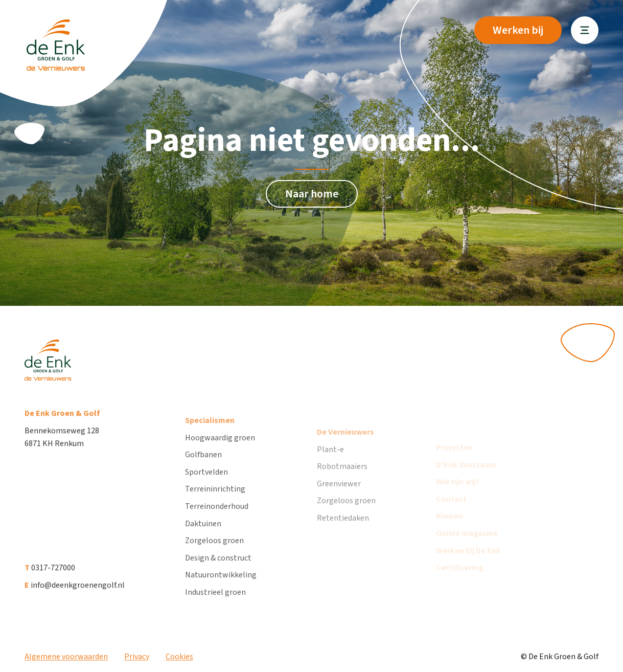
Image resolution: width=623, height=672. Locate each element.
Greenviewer (339, 497)
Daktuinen (203, 533)
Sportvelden (206, 481)
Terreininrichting (215, 499)
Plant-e (330, 462)
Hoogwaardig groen (220, 447)
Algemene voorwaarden (66, 661)
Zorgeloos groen (214, 550)
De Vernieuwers (345, 445)
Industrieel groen (215, 602)
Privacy (137, 661)
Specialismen (210, 430)
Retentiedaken (343, 531)
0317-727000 (50, 574)
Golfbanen (203, 464)
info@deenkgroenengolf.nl (75, 591)
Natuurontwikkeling (221, 585)
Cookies (179, 661)
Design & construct (218, 567)
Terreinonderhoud (217, 516)
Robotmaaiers (342, 479)
